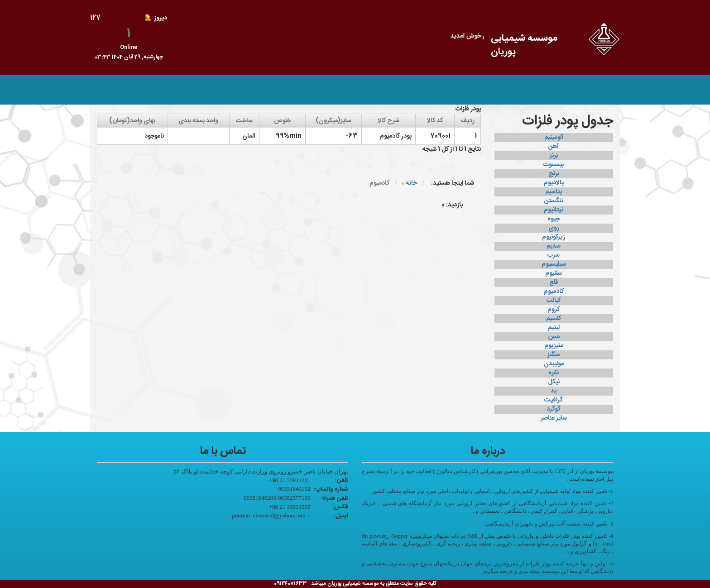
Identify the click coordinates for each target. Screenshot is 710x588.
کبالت (554, 301)
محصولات (497, 90)
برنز (554, 156)
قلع (554, 282)
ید (554, 391)
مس (554, 337)
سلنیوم (554, 273)
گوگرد (554, 409)
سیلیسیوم (554, 264)
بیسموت (554, 165)
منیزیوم (554, 346)
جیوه (554, 219)
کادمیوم (554, 292)
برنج (554, 174)
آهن (554, 147)
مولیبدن (554, 364)
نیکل (554, 382)
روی (554, 228)
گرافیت (554, 400)
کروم (554, 310)
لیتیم (554, 328)
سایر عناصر (554, 418)
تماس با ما (458, 90)
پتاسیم (554, 192)
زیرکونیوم (554, 237)
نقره (554, 373)
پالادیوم (554, 183)
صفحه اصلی (537, 90)
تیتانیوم (554, 210)
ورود (426, 90)
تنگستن (554, 201)
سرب (554, 255)
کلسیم (554, 319)
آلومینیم (554, 138)
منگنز (554, 355)
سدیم (554, 246)
